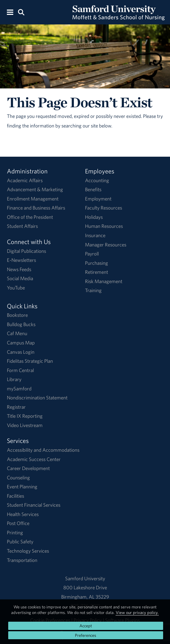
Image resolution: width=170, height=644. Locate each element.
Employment (98, 199)
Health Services (23, 514)
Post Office (18, 523)
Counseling (18, 477)
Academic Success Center (34, 459)
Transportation (22, 560)
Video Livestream (25, 425)
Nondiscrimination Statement (37, 398)
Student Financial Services (34, 505)
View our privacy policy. (137, 612)
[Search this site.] (21, 12)
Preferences (86, 635)
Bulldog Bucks (21, 324)
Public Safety (20, 541)
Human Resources (104, 226)
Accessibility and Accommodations (43, 450)
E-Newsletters (21, 260)
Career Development (28, 468)
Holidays (94, 217)
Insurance (95, 235)
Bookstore (17, 315)
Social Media (20, 278)
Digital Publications (26, 251)
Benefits (93, 189)
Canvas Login (21, 352)
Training (93, 290)
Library (14, 379)
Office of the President (30, 217)
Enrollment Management (33, 199)
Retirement (97, 272)
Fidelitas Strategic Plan (30, 361)
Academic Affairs (25, 180)
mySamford (19, 389)
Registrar (16, 407)
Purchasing (97, 263)
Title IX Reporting (25, 416)
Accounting (97, 180)
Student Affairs (22, 226)
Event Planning (22, 487)
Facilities (15, 496)
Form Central (20, 370)
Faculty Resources (104, 208)
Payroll (92, 254)
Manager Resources (106, 245)
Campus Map (21, 343)
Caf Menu (17, 333)
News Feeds (19, 269)
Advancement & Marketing (35, 189)
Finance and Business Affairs (36, 208)
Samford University (85, 578)
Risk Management (104, 281)
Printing (15, 532)
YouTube (16, 288)
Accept (86, 626)
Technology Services (28, 551)
